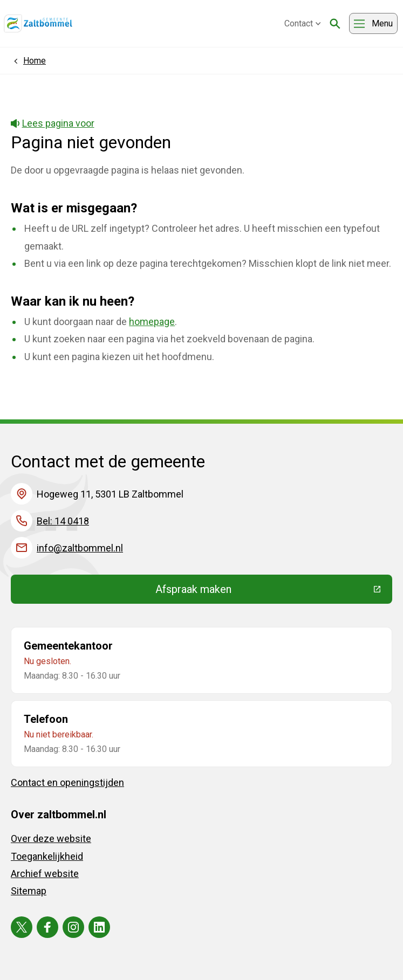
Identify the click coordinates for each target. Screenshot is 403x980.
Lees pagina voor (53, 123)
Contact (303, 23)
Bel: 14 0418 (63, 521)
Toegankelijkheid (47, 856)
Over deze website (51, 838)
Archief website (45, 874)
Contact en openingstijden (67, 782)
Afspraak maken (272, 592)
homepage (152, 322)
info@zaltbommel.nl (80, 548)
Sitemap (29, 891)
